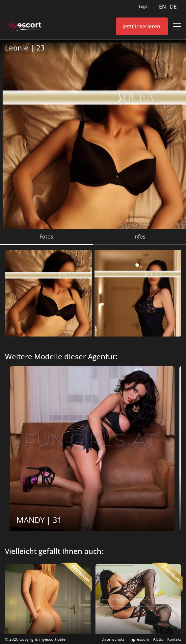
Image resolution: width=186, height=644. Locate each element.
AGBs (158, 639)
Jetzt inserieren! (142, 26)
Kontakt (174, 639)
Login (144, 7)
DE (173, 7)
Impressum (139, 639)
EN (163, 7)
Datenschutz (113, 639)
